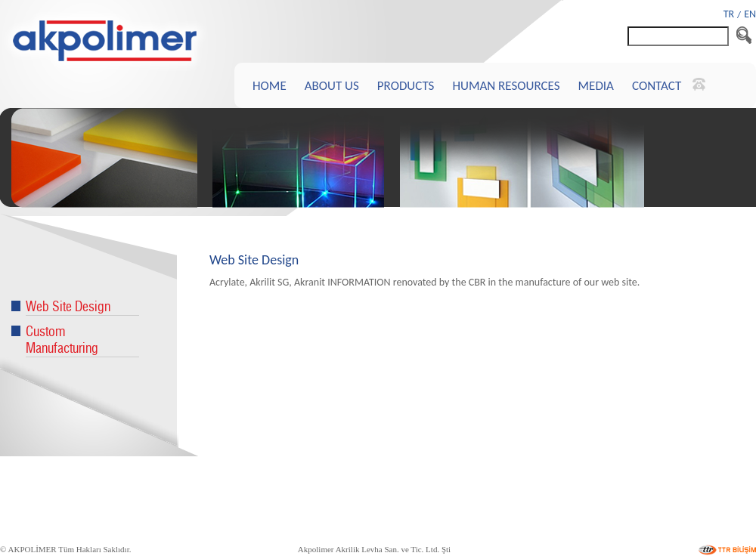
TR (729, 14)
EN (750, 14)
